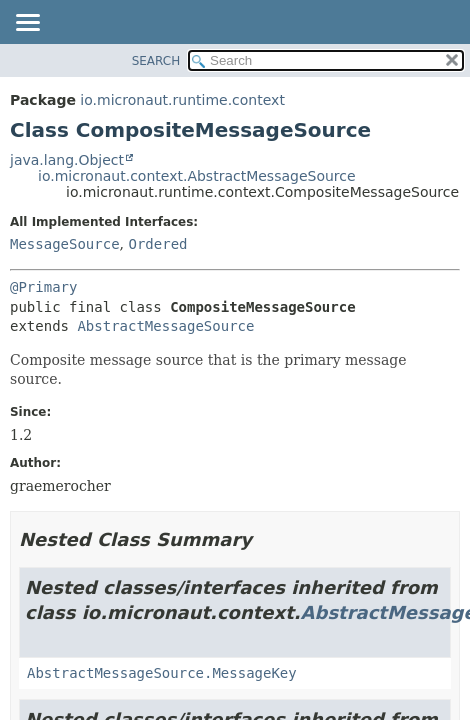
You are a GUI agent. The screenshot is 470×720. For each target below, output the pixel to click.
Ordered (157, 244)
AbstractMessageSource (165, 326)
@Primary (43, 287)
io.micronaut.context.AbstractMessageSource (197, 176)
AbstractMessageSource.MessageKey (162, 673)
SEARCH (156, 61)
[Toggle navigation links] (27, 24)
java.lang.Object (67, 160)
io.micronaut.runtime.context (182, 100)
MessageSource (65, 244)
